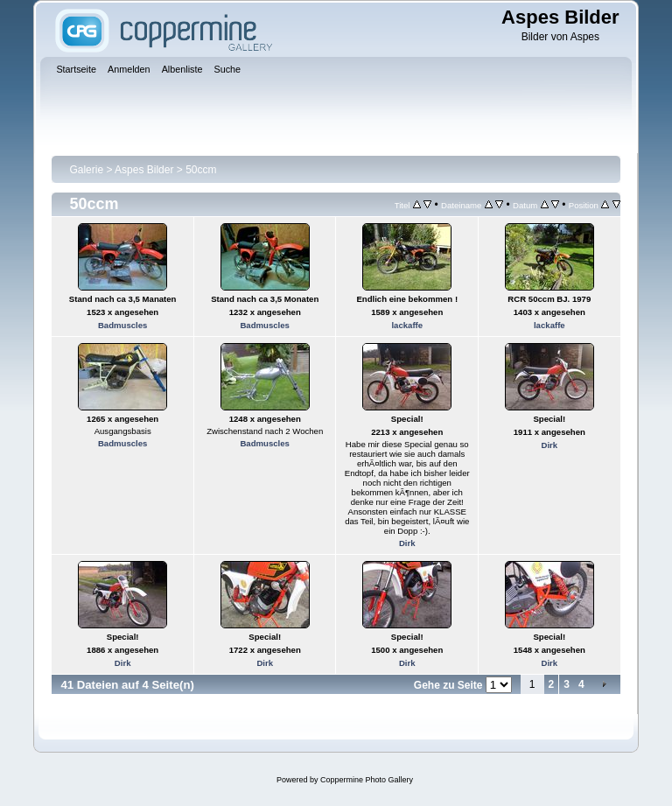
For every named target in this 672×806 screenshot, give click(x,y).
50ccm (201, 170)
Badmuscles (123, 325)
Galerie (86, 170)
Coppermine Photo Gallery (367, 780)
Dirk (407, 543)
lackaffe (407, 325)
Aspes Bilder (146, 170)
